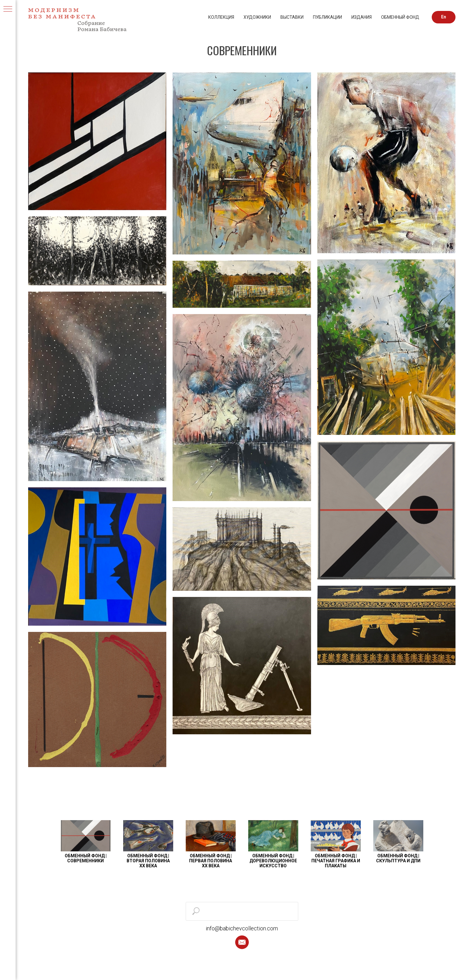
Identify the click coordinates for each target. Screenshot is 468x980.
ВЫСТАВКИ (292, 17)
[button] (242, 942)
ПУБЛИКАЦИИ (327, 17)
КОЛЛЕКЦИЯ (221, 17)
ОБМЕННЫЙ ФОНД (400, 17)
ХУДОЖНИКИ (257, 17)
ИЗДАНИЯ (362, 17)
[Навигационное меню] (8, 9)
